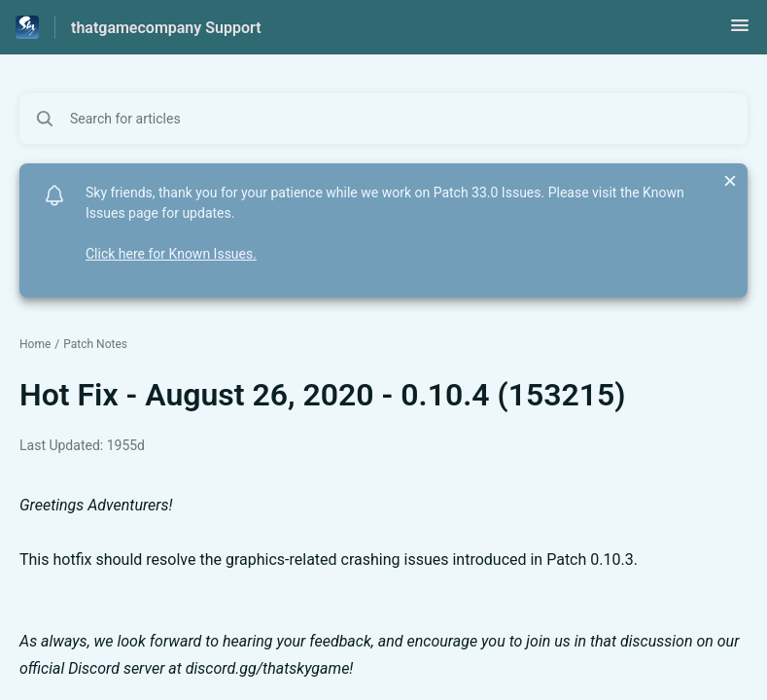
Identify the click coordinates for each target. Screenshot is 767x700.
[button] (740, 32)
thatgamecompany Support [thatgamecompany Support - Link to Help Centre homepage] (166, 28)
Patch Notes (95, 344)
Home (35, 344)
